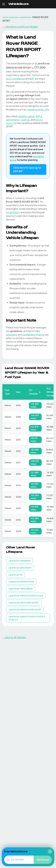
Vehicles (14, 17)
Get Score (43, 860)
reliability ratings (26, 116)
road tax (25, 120)
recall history (13, 212)
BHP (32, 79)
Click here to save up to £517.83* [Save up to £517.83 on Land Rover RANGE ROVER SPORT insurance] (27, 169)
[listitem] (19, 561)
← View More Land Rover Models (20, 27)
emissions (12, 335)
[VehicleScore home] (18, 4)
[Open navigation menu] (4, 4)
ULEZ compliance (15, 79)
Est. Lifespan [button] (35, 392)
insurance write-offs (38, 110)
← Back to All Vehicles (14, 637)
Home (5, 17)
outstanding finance (33, 335)
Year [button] (20, 392)
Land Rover (25, 17)
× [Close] (50, 852)
